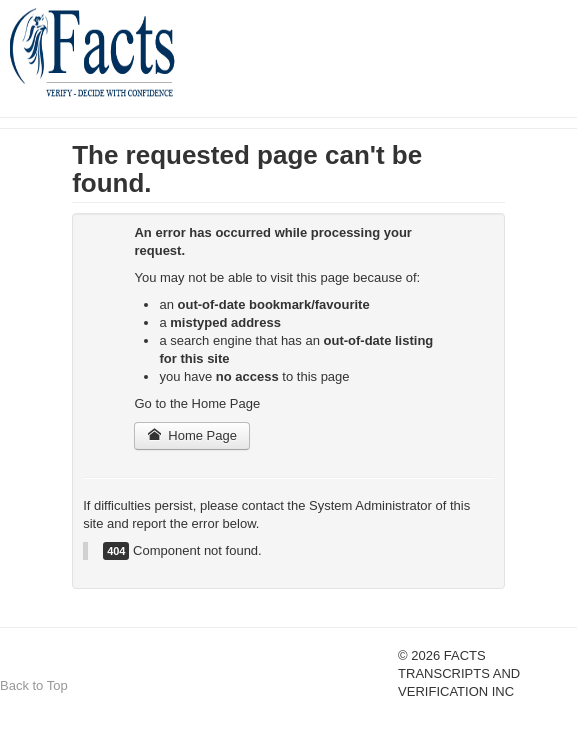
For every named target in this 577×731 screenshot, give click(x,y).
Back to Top (34, 685)
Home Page (192, 435)
